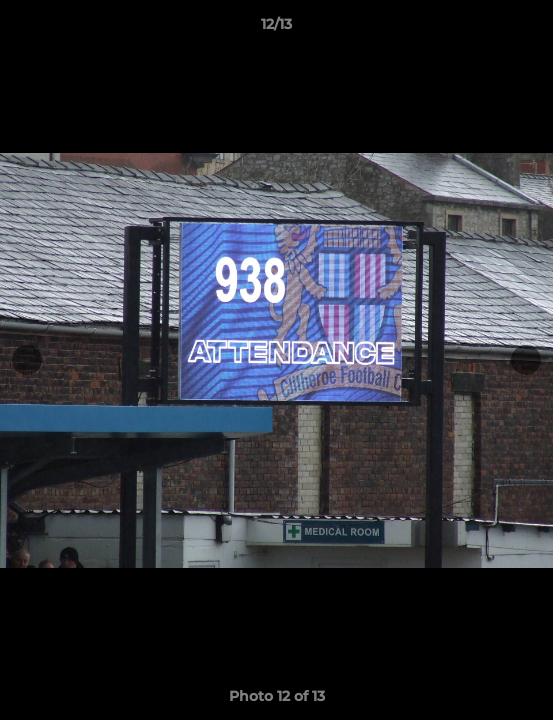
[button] (529, 29)
